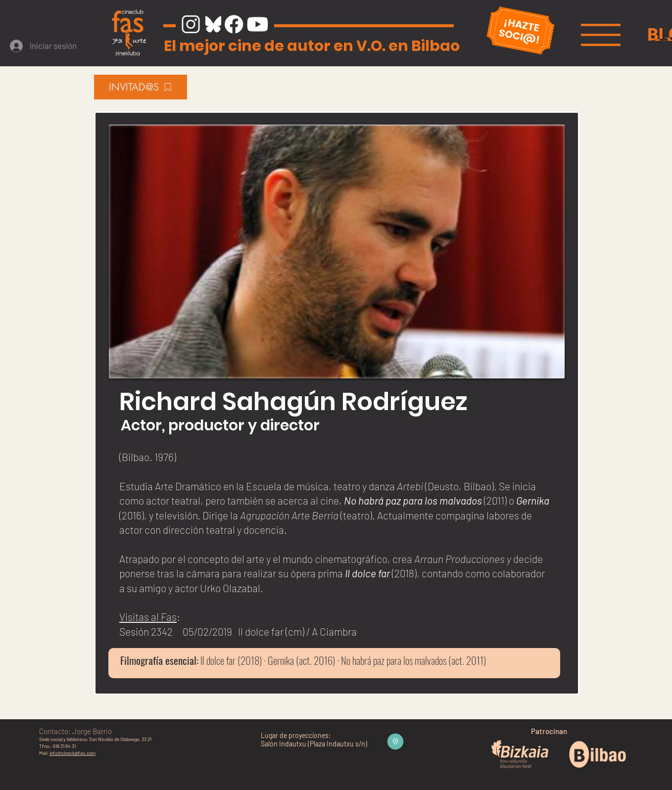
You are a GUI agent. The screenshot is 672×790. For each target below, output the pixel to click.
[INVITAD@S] (141, 87)
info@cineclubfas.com (72, 753)
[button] (601, 35)
